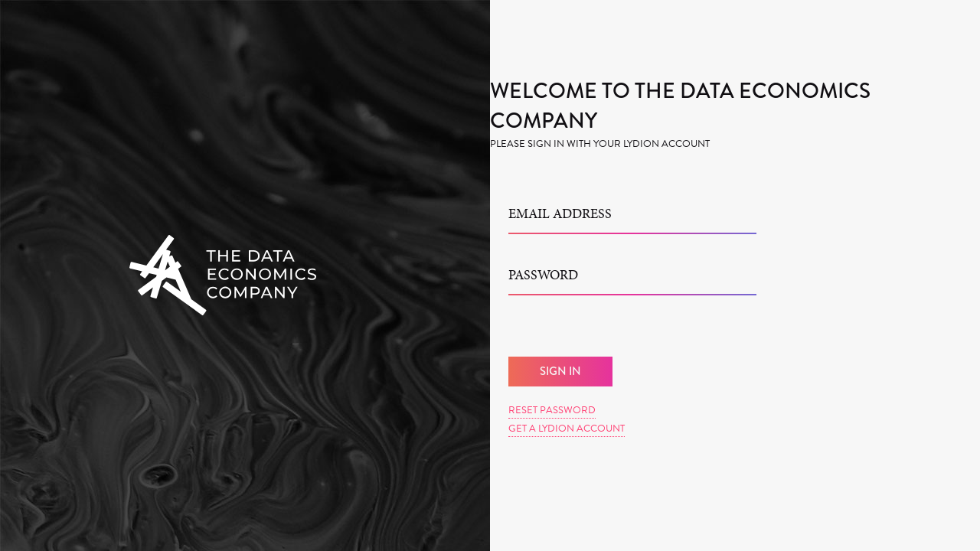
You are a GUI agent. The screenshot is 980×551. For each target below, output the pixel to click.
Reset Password (552, 410)
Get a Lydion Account (567, 429)
